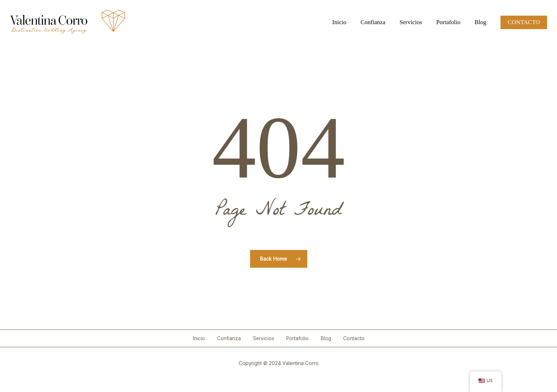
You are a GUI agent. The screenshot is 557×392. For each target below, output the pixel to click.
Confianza (229, 338)
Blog (326, 338)
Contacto (354, 338)
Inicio (199, 338)
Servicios (264, 338)
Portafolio (298, 338)
